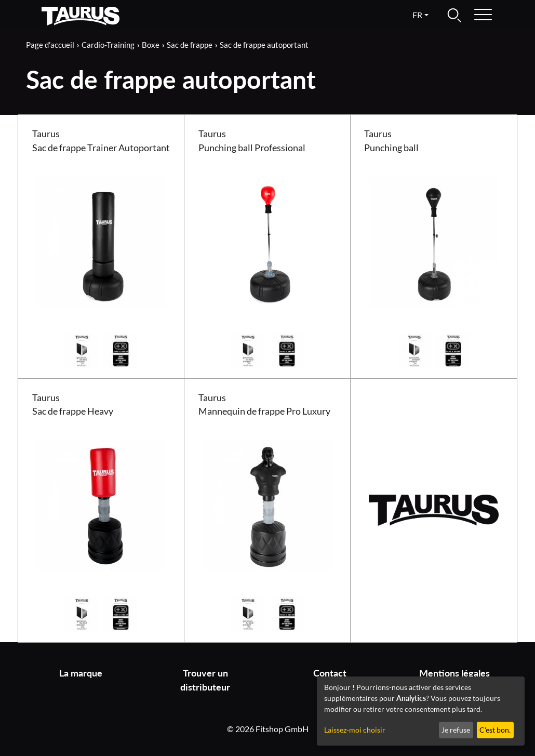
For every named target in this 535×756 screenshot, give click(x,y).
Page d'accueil (50, 45)
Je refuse (456, 730)
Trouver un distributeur (205, 680)
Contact (330, 673)
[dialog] (421, 711)
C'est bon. (495, 730)
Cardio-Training (108, 45)
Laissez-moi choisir (355, 730)
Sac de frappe (190, 45)
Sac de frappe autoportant (264, 45)
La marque (81, 673)
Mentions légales (454, 673)
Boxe (151, 45)
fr (417, 15)
